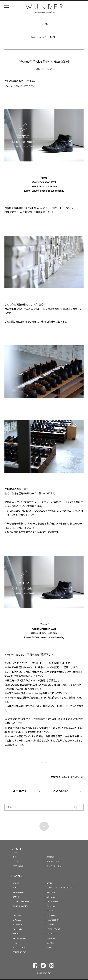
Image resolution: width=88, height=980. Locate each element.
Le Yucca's (17, 920)
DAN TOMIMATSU (20, 906)
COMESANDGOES (21, 902)
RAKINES (17, 934)
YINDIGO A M (19, 948)
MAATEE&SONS (54, 920)
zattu (49, 948)
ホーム (15, 857)
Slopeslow (51, 939)
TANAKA (50, 943)
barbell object (18, 893)
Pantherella (18, 929)
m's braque (17, 925)
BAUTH (16, 897)
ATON (49, 883)
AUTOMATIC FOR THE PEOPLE (60, 888)
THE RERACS (52, 934)
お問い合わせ (18, 866)
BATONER (51, 893)
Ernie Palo (51, 906)
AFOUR (16, 883)
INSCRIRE (51, 916)
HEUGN (50, 911)
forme (55, 777)
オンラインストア (54, 861)
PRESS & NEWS (68, 777)
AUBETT (16, 888)
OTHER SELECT (19, 952)
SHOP (43, 37)
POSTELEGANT (53, 929)
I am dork (17, 916)
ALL (33, 37)
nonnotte (50, 925)
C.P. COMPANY (53, 902)
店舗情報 (50, 857)
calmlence (51, 897)
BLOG (44, 24)
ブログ (15, 861)
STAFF (54, 37)
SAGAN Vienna (19, 939)
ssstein (16, 943)
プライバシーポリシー (56, 866)
